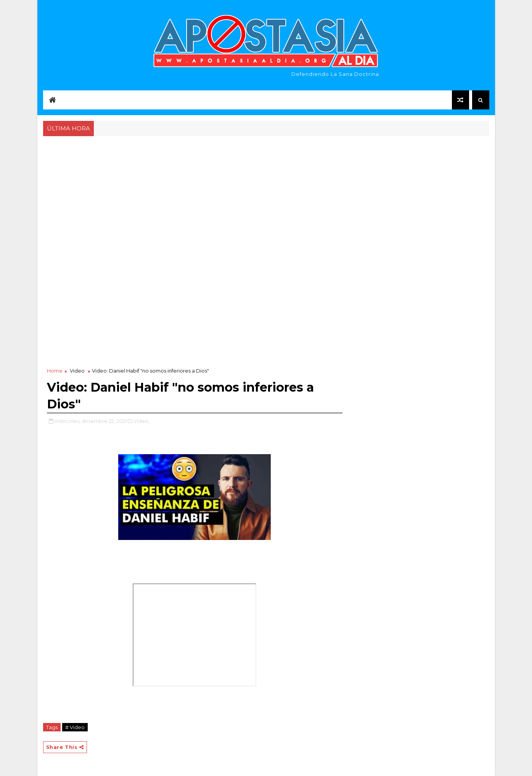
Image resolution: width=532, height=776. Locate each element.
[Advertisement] (266, 195)
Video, (141, 421)
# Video (75, 727)
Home (55, 371)
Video (77, 371)
